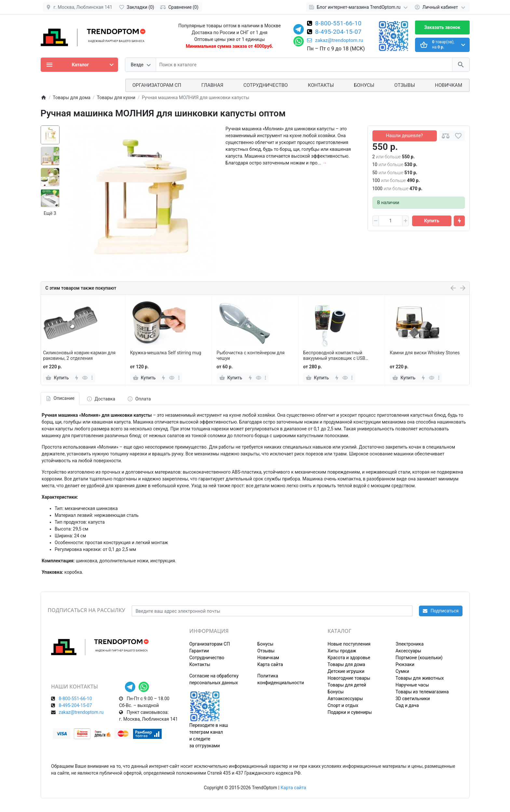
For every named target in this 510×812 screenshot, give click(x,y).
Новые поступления (349, 644)
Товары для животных (420, 678)
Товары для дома (346, 664)
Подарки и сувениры (350, 712)
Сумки (402, 671)
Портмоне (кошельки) (419, 658)
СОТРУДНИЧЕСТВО (266, 85)
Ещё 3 (50, 213)
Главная (212, 85)
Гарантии (199, 651)
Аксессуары (408, 651)
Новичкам (449, 85)
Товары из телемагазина (422, 692)
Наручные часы (412, 685)
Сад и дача (407, 705)
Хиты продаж (342, 651)
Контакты (321, 85)
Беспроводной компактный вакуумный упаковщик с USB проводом (334, 356)
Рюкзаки (405, 664)
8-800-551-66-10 (338, 24)
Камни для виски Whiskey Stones (425, 353)
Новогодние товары (349, 678)
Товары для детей (347, 685)
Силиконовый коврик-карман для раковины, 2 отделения (79, 355)
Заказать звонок (442, 27)
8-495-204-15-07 (338, 32)
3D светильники (413, 699)
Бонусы (364, 85)
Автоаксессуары (345, 699)
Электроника (409, 644)
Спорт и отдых (343, 705)
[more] (92, 378)
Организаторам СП (210, 644)
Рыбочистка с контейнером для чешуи (251, 355)
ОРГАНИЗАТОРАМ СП (157, 85)
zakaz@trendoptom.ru (335, 40)
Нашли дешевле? (404, 136)
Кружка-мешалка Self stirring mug (166, 353)
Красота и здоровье (349, 658)
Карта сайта (270, 664)
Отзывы (404, 85)
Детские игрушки (346, 671)
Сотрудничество (207, 658)
